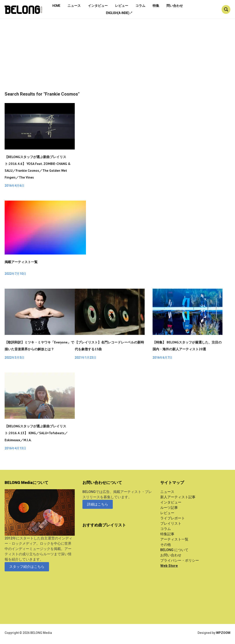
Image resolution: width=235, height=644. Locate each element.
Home (56, 6)
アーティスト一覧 (174, 539)
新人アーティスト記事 (178, 497)
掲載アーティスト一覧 (21, 262)
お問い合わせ (171, 555)
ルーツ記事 (169, 508)
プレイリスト (171, 523)
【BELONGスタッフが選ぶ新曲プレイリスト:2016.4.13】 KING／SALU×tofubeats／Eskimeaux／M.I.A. (36, 433)
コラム (140, 6)
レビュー (122, 6)
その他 (166, 545)
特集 (156, 6)
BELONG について (174, 550)
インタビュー (98, 6)
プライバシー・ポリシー (180, 560)
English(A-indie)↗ (119, 13)
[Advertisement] (117, 59)
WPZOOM (223, 633)
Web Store (169, 566)
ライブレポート (173, 518)
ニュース (74, 6)
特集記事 (167, 534)
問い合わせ (175, 6)
